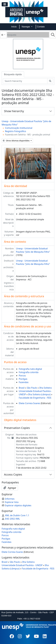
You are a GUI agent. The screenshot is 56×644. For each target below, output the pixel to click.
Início (14, 27)
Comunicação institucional (19, 128)
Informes (8, 499)
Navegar (26, 27)
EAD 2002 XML (11, 519)
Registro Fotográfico (15, 131)
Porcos (22, 376)
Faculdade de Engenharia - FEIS (35, 398)
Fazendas (24, 382)
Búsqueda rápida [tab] (13, 74)
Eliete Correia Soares (30, 403)
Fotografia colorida (29, 372)
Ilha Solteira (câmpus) (39, 394)
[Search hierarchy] (25, 81)
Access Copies (13, 474)
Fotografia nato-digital (30, 369)
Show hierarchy (14, 111)
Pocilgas (23, 379)
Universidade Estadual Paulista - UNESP (22, 565)
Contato (41, 27)
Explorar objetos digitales (17, 505)
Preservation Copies (17, 428)
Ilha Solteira (45, 388)
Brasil (22, 388)
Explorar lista (10, 502)
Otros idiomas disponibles (16, 141)
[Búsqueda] (28, 35)
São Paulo (32, 388)
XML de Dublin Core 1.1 (15, 515)
